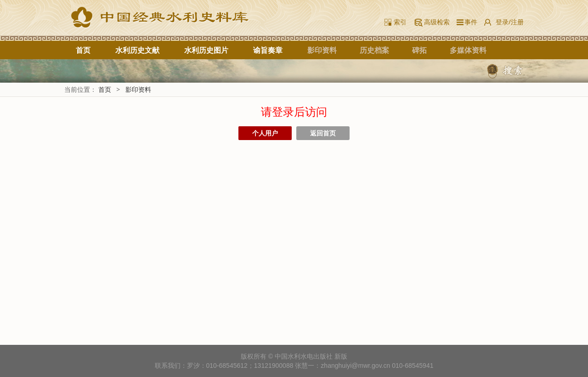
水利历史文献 (137, 50)
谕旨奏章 (268, 50)
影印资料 (138, 89)
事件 (469, 22)
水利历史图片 (206, 50)
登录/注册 (510, 22)
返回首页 (323, 133)
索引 (400, 22)
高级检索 (437, 22)
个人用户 (265, 133)
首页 (83, 50)
